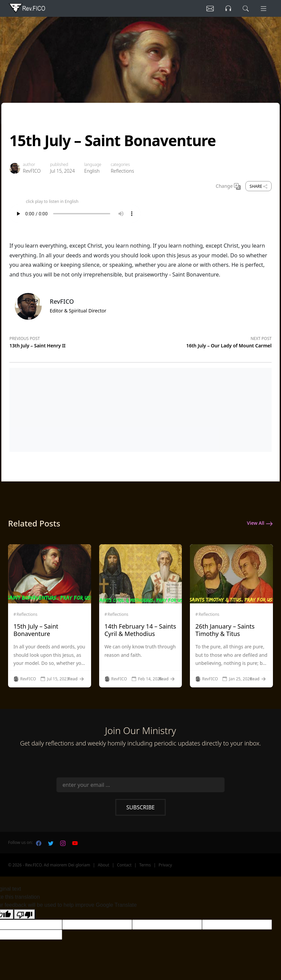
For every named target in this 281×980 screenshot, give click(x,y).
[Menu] (264, 8)
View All (260, 523)
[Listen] (210, 8)
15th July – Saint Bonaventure (36, 630)
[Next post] (206, 341)
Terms (145, 865)
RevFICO (32, 171)
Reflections (122, 171)
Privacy (165, 865)
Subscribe (140, 807)
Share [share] (258, 186)
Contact (124, 865)
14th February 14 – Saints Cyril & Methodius (140, 630)
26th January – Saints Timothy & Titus (225, 630)
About (104, 865)
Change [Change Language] (228, 186)
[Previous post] (75, 341)
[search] (246, 8)
